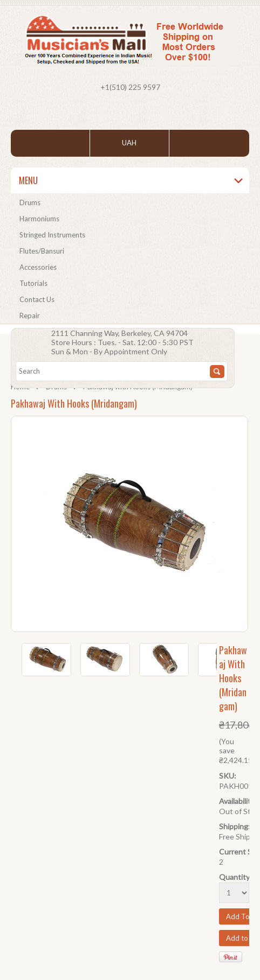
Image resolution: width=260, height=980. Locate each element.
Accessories (38, 267)
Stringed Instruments (52, 235)
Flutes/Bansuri (42, 251)
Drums (30, 202)
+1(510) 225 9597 (130, 87)
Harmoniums (39, 219)
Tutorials (33, 283)
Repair (30, 316)
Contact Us (37, 299)
